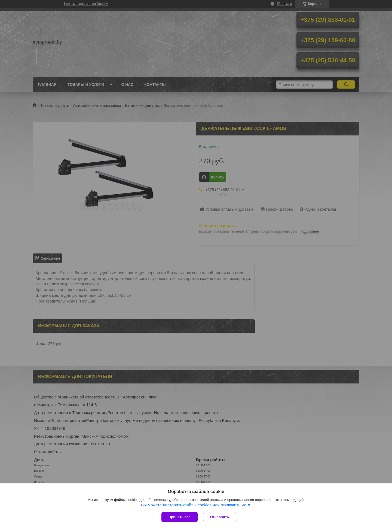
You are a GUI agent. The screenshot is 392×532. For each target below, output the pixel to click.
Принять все (180, 517)
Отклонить (220, 517)
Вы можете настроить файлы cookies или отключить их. (194, 505)
